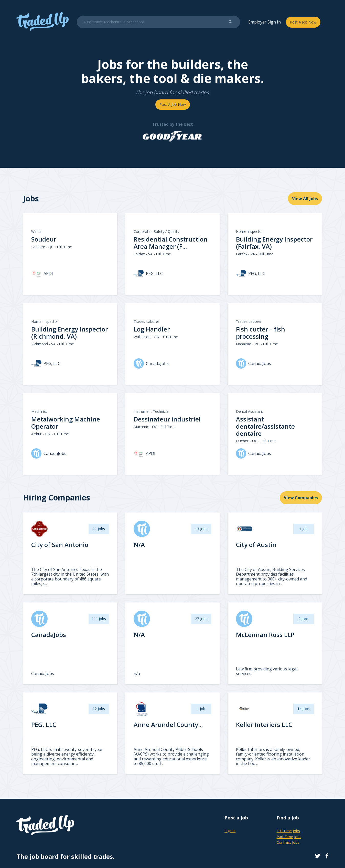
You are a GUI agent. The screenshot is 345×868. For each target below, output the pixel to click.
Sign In (230, 831)
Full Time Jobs (288, 831)
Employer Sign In (265, 22)
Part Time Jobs (289, 837)
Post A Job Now (303, 22)
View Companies (301, 498)
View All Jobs (305, 199)
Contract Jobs (288, 842)
